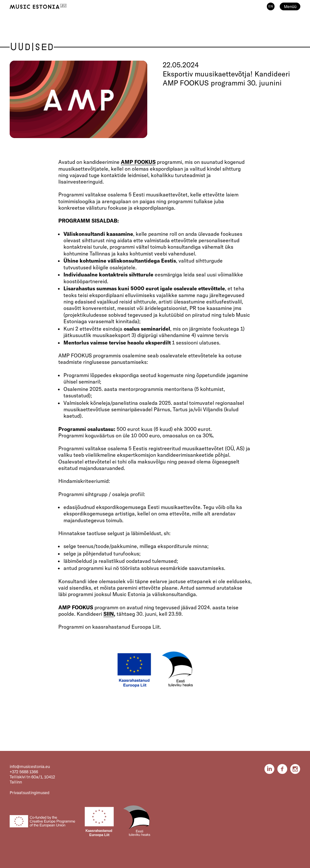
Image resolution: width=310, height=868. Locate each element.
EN (271, 6)
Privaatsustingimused (29, 793)
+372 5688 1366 (24, 772)
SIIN (109, 614)
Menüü (290, 6)
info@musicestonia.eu (30, 766)
